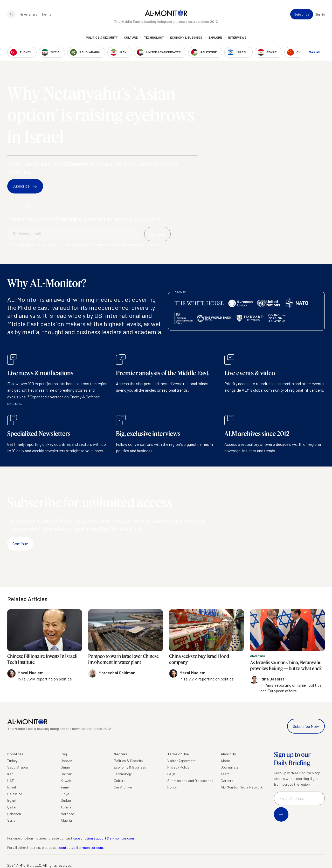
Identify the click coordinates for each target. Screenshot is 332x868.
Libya (65, 794)
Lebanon (14, 814)
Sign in (320, 15)
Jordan (66, 761)
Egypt (12, 800)
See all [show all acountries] (315, 52)
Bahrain (67, 774)
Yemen (66, 787)
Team (225, 774)
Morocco (67, 814)
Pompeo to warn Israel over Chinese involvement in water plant (123, 659)
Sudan (66, 800)
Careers (227, 781)
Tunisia (66, 807)
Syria (11, 820)
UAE (11, 781)
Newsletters (29, 15)
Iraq (64, 754)
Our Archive (123, 787)
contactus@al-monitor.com (81, 847)
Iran (10, 774)
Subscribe (302, 15)
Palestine (15, 794)
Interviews (237, 38)
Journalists (230, 767)
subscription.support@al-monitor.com (103, 838)
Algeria (66, 820)
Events (46, 15)
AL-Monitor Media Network (242, 787)
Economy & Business (186, 38)
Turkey (12, 761)
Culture (131, 38)
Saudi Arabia (18, 767)
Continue (20, 544)
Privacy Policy (178, 767)
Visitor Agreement (182, 761)
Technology (154, 38)
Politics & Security (102, 38)
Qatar (12, 807)
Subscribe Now (306, 726)
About (226, 761)
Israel (12, 787)
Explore (215, 38)
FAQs (171, 774)
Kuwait (66, 781)
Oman (65, 767)
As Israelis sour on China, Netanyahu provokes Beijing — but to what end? (286, 665)
